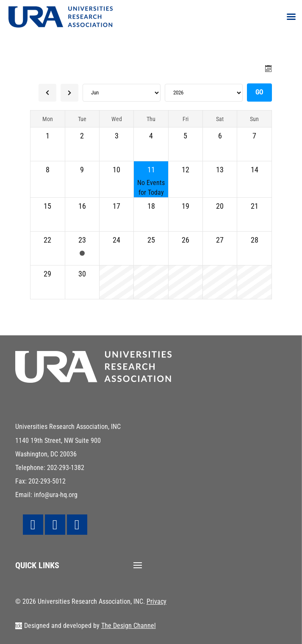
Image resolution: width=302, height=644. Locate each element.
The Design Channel (129, 626)
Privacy (157, 601)
